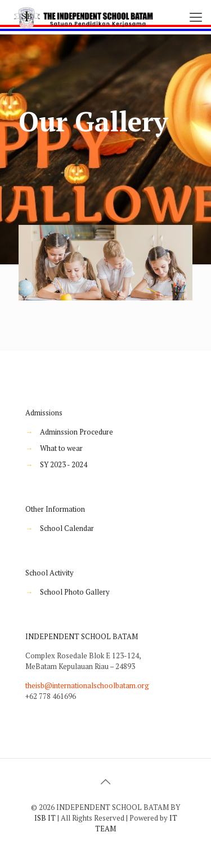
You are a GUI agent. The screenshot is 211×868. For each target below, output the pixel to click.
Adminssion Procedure (77, 432)
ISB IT (45, 818)
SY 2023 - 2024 (64, 464)
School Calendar (67, 528)
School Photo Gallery (75, 592)
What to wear (61, 448)
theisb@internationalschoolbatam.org (87, 685)
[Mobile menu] (196, 17)
